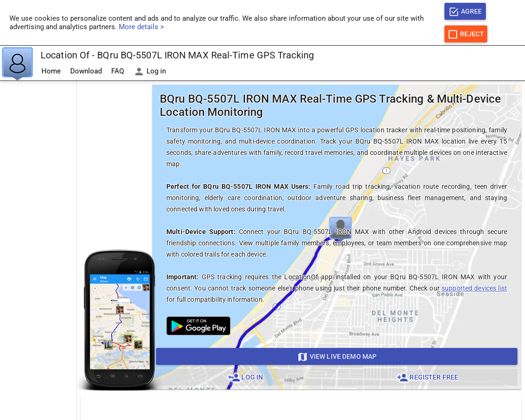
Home (51, 71)
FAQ (118, 71)
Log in (150, 72)
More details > (141, 27)
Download (86, 71)
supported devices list (474, 288)
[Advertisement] (38, 223)
